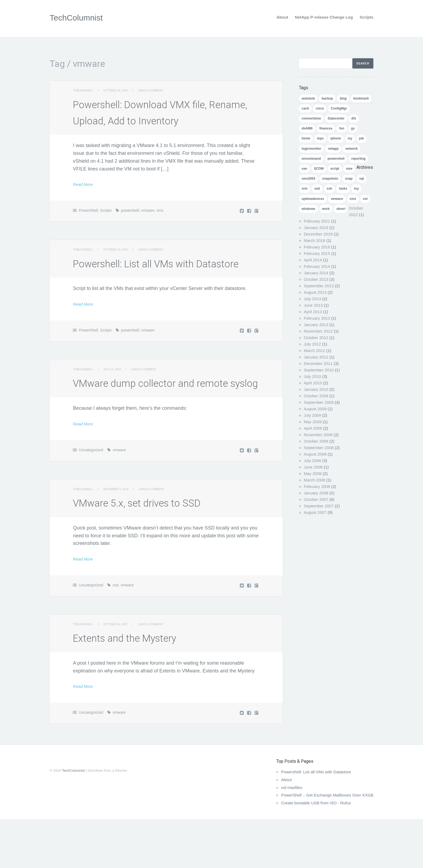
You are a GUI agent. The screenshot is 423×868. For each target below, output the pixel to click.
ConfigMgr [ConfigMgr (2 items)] (339, 108)
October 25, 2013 (122, 90)
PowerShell (88, 227)
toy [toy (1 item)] (356, 189)
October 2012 (316, 338)
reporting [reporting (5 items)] (358, 159)
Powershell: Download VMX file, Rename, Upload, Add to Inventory (166, 120)
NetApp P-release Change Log (324, 17)
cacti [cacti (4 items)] (305, 108)
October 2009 (316, 396)
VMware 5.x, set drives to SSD (161, 551)
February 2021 (317, 221)
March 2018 (314, 240)
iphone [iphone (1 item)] (336, 138)
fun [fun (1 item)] (342, 128)
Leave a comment (162, 90)
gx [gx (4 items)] (353, 128)
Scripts (366, 17)
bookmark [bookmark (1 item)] (361, 98)
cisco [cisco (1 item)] (320, 108)
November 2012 (318, 331)
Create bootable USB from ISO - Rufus (305, 851)
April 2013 (313, 312)
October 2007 (316, 499)
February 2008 (317, 486)
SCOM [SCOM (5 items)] (319, 169)
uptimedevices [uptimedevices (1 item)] (313, 199)
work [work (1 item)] (326, 209)
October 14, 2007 (122, 673)
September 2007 (319, 506)
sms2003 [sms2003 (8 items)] (308, 179)
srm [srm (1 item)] (305, 189)
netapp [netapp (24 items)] (333, 149)
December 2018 (318, 234)
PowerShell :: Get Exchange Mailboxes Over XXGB (318, 843)
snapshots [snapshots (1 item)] (330, 179)
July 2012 (312, 344)
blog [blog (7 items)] (343, 98)
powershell (130, 227)
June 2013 (313, 305)
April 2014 (313, 260)
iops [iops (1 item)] (320, 138)
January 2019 (316, 228)
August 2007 (315, 512)
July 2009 (312, 415)
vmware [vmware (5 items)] (337, 199)
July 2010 (312, 376)
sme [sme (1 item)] (349, 169)
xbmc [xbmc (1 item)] (341, 209)
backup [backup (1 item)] (327, 98)
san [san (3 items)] (304, 169)
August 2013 (315, 292)
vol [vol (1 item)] (365, 199)
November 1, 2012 (122, 538)
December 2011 (318, 363)
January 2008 (316, 493)
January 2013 (316, 325)
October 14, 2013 (122, 266)
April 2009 (313, 428)
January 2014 (316, 273)
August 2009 (315, 409)
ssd (115, 634)
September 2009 (319, 402)
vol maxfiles (275, 836)
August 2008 (315, 454)
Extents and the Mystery (145, 686)
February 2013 (317, 318)
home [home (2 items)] (306, 138)
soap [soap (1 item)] (349, 179)
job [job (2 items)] (361, 138)
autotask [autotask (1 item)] (308, 98)
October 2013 (316, 279)
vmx (160, 227)
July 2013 (312, 299)
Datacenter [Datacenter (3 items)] (336, 118)
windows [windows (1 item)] (308, 209)
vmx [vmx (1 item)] (353, 199)
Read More (85, 200)
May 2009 (313, 422)
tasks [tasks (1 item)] (343, 189)
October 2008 (316, 441)
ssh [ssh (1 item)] (330, 189)
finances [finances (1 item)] (326, 128)
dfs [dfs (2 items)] (354, 118)
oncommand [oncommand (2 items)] (311, 159)
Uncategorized (91, 498)
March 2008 (314, 480)
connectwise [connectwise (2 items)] (311, 118)
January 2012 (316, 357)
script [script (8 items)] (335, 169)
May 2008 (313, 474)
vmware (148, 227)
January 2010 (316, 389)
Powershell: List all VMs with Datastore (305, 820)
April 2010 (313, 383)
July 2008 (312, 461)
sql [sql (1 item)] (362, 179)
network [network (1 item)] (352, 149)
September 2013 (319, 286)
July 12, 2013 (118, 402)
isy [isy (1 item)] (350, 138)
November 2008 (318, 435)
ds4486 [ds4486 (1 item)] (307, 128)
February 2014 (317, 266)
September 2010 (319, 370)
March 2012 (314, 351)
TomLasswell (85, 90)
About (282, 17)
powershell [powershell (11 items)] (336, 159)
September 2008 (319, 448)
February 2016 (317, 247)
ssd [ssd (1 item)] (317, 189)
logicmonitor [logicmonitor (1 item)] (311, 149)
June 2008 (313, 467)
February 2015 (317, 253)
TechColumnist (80, 17)
